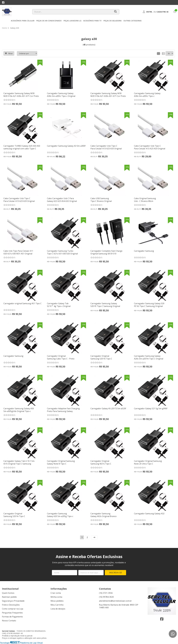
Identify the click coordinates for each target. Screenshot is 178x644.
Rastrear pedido (9, 597)
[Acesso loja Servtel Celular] (156, 12)
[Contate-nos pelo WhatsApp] (173, 634)
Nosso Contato (9, 621)
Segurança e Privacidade (13, 601)
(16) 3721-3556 (106, 593)
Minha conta (56, 597)
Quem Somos (8, 593)
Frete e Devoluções (11, 605)
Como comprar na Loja (13, 609)
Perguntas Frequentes (12, 613)
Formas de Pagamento (12, 617)
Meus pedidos (57, 601)
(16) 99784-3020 (106, 597)
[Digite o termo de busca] (72, 12)
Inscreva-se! (116, 573)
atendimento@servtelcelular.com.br (115, 601)
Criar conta (56, 593)
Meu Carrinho (57, 605)
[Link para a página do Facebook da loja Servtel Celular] (3, 2)
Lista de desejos (58, 609)
